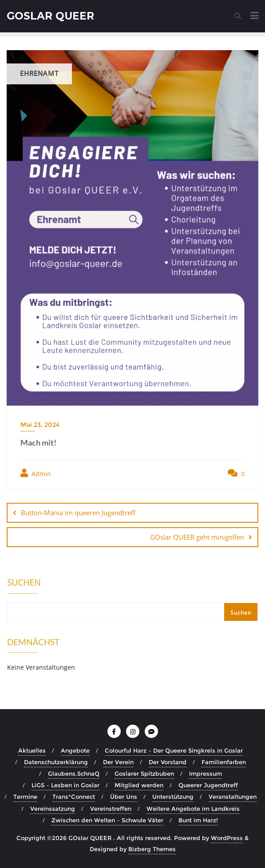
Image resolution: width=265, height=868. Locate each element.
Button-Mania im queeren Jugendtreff (78, 513)
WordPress (227, 838)
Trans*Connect (74, 797)
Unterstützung (173, 797)
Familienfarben (224, 762)
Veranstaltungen (233, 797)
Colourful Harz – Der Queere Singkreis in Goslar (174, 750)
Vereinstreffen (111, 809)
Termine (25, 797)
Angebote (75, 750)
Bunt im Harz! (198, 820)
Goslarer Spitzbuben (144, 773)
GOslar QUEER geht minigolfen (197, 537)
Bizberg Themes (152, 849)
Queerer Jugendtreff (208, 785)
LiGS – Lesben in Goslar (65, 785)
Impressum (206, 773)
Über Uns (124, 797)
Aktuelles (32, 750)
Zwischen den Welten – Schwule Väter (107, 820)
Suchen (24, 584)
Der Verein (118, 762)
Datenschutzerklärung (56, 762)
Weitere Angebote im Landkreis (193, 809)
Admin (36, 473)
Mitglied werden (139, 785)
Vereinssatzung (53, 809)
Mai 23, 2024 (40, 425)
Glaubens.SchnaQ (74, 773)
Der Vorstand (168, 762)
